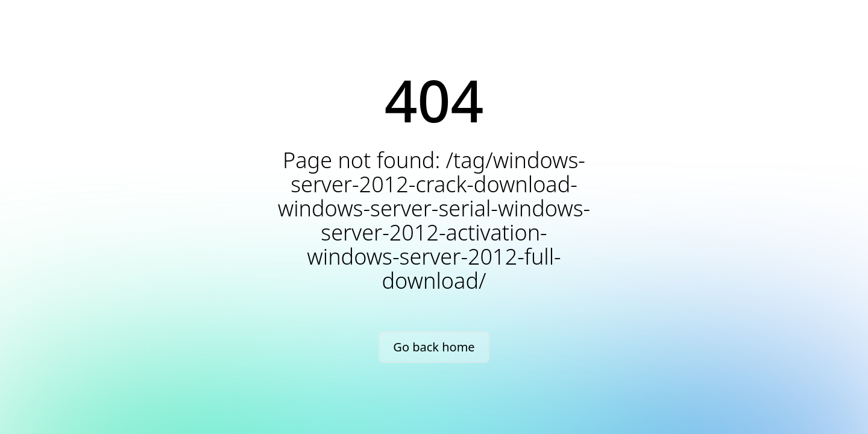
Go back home (434, 347)
